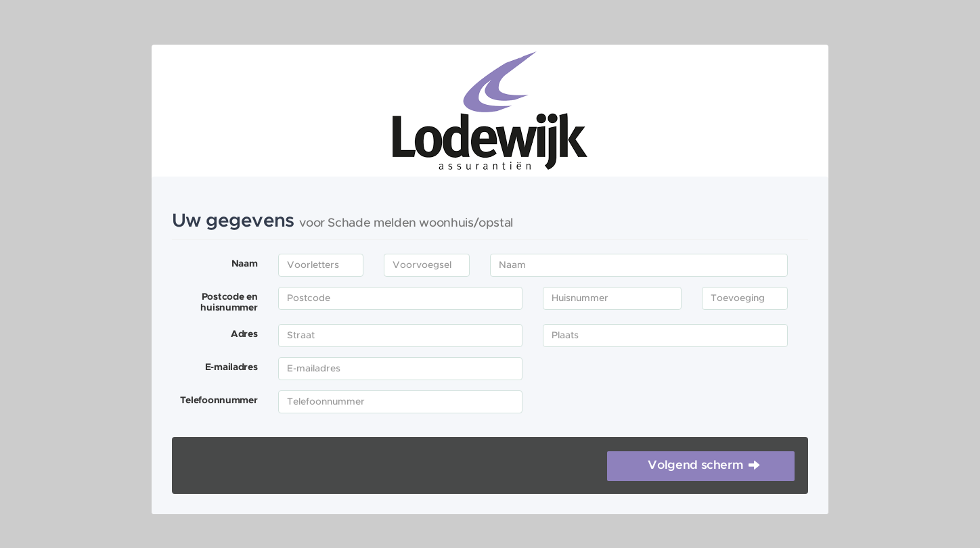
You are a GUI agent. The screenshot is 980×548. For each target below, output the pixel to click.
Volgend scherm (695, 465)
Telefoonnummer (219, 401)
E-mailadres (231, 367)
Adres (244, 334)
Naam (245, 264)
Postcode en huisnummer (229, 303)
